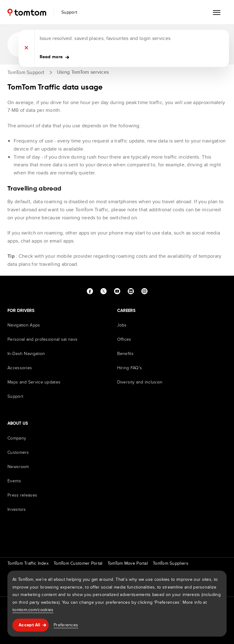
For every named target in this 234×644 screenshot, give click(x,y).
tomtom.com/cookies (33, 610)
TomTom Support (26, 72)
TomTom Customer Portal (78, 563)
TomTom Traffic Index (28, 563)
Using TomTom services (83, 72)
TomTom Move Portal (128, 563)
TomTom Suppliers (171, 563)
